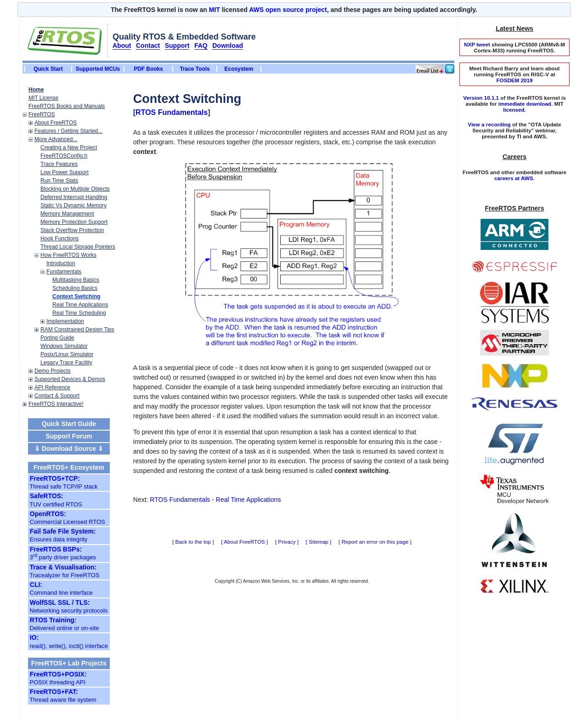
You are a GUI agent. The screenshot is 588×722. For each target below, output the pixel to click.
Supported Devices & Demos (70, 379)
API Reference (52, 387)
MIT (215, 10)
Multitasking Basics (76, 280)
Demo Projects (53, 371)
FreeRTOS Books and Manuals (67, 106)
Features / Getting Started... (68, 131)
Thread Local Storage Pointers (78, 247)
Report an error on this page (375, 542)
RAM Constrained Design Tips (77, 330)
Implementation (65, 321)
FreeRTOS (42, 114)
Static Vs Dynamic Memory (73, 205)
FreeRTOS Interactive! (56, 404)
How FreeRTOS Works (68, 255)
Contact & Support (57, 396)
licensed (514, 110)
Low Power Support (65, 172)
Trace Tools (195, 69)
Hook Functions (59, 239)
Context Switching (76, 296)
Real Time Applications (80, 305)
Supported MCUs (98, 69)
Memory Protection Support (74, 222)
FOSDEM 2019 (514, 80)
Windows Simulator (64, 346)
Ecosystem (239, 69)
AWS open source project (288, 10)
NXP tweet (477, 44)
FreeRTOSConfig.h (64, 156)
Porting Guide (57, 338)
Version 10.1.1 (481, 98)
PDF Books (148, 69)
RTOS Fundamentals (172, 112)
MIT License (43, 98)
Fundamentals (64, 272)
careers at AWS (514, 178)
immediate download (525, 104)
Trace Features (59, 164)
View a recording (489, 124)
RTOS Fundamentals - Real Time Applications (215, 500)
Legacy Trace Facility (66, 363)
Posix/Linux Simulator (67, 354)
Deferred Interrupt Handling (74, 197)
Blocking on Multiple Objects (75, 189)
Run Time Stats (59, 181)
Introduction (61, 263)
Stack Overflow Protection (72, 230)
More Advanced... (56, 139)
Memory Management (67, 214)
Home (36, 90)
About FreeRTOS (56, 123)
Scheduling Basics (75, 288)
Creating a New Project (69, 148)
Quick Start (48, 69)
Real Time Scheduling (79, 313)
